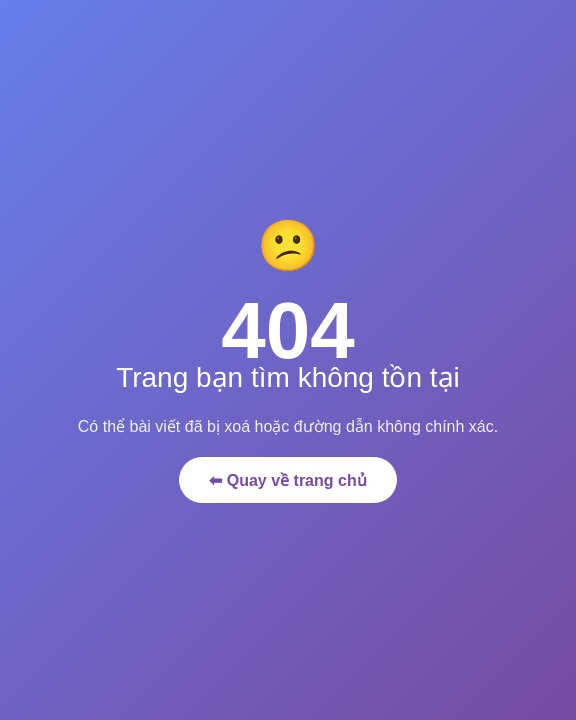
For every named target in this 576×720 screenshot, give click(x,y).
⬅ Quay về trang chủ (287, 480)
